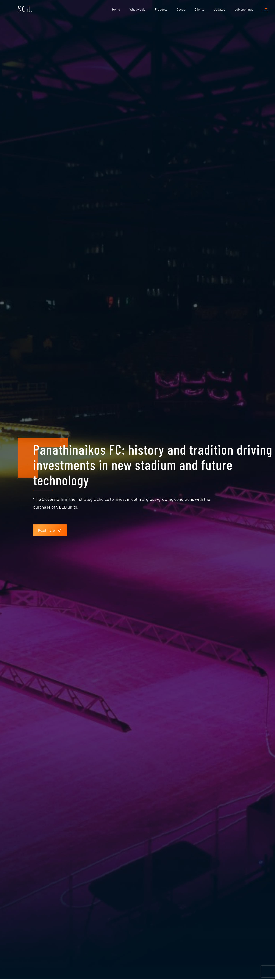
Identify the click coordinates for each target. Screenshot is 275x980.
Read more (50, 530)
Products (161, 9)
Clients (199, 9)
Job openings (244, 9)
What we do (137, 9)
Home (116, 9)
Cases (181, 9)
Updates (219, 9)
